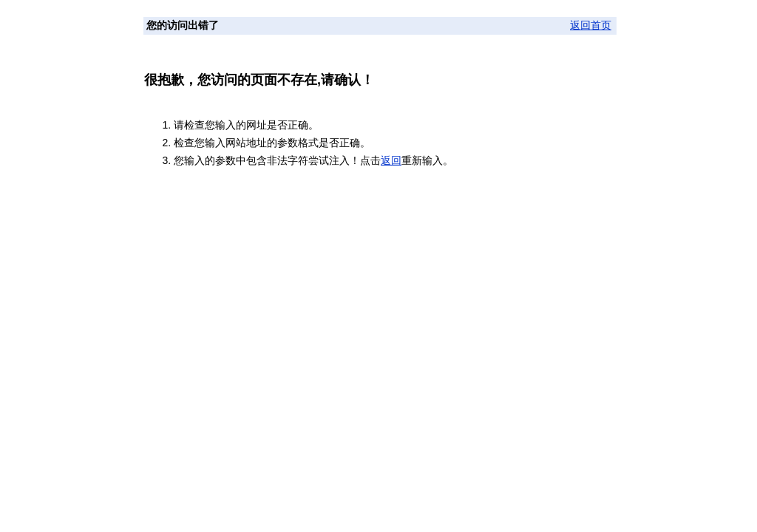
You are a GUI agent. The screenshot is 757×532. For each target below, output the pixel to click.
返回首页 (591, 25)
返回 (391, 160)
